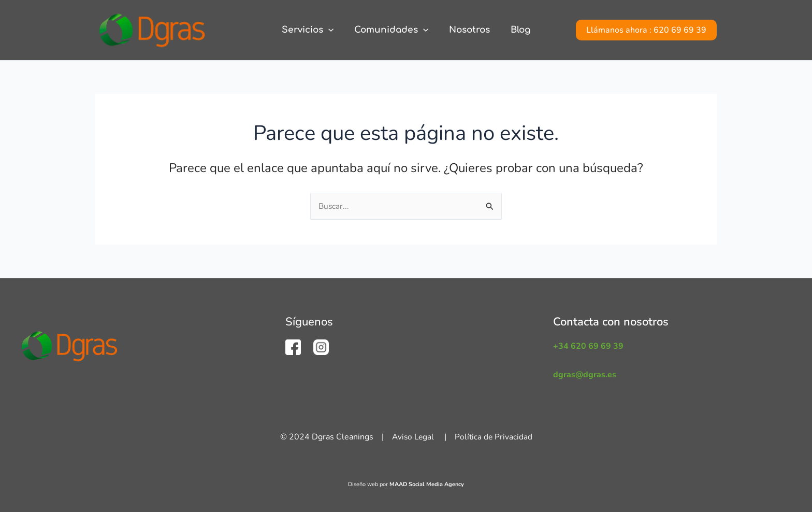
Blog (516, 30)
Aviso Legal (412, 437)
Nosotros (468, 30)
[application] (333, 30)
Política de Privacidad (495, 437)
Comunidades (393, 30)
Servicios (312, 30)
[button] (646, 30)
